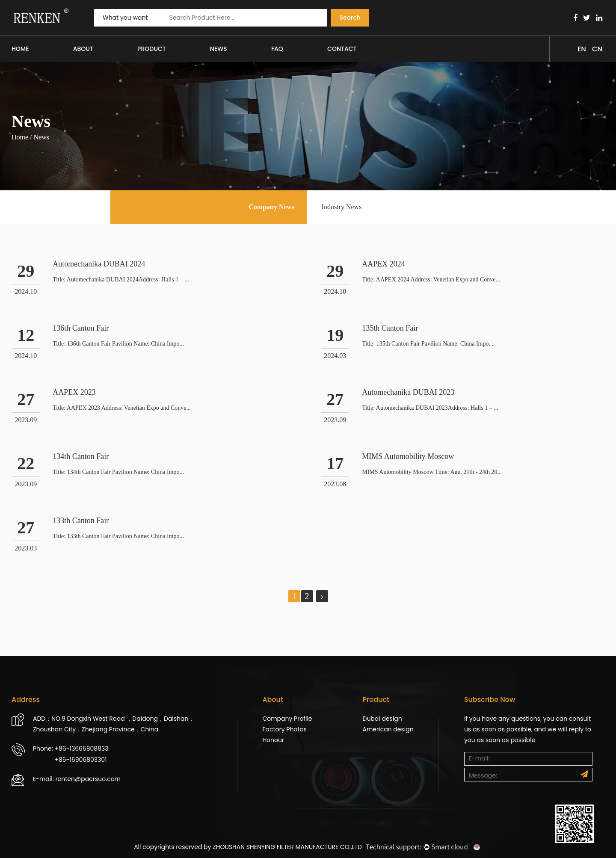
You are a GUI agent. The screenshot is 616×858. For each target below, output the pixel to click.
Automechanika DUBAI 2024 (99, 264)
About (83, 49)
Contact (342, 49)
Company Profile (287, 719)
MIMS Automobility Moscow (408, 456)
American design (388, 729)
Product (151, 49)
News (219, 49)
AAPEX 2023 (74, 392)
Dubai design (382, 719)
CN (597, 49)
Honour (273, 740)
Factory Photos (284, 729)
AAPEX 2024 (384, 264)
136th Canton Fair (81, 328)
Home (20, 49)
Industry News (342, 207)
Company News (271, 207)
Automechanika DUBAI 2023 (408, 392)
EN (582, 49)
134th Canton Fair (81, 456)
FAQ (277, 49)
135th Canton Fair (390, 328)
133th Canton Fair (81, 521)
